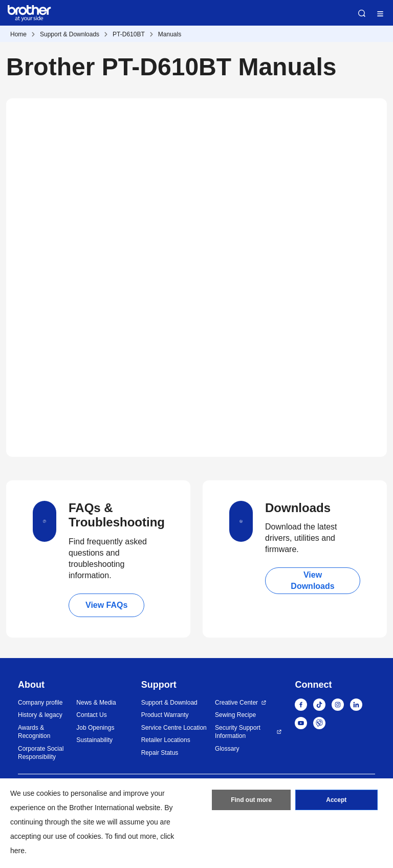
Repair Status (160, 753)
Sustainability (94, 740)
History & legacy (40, 715)
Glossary (227, 749)
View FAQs (106, 605)
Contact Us (91, 715)
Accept (336, 800)
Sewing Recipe (235, 715)
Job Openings (95, 728)
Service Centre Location (174, 728)
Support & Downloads (70, 34)
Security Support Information (238, 732)
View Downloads (312, 580)
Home (18, 34)
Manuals (170, 34)
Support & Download (169, 703)
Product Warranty (165, 715)
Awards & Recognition (34, 732)
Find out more (251, 800)
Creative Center (236, 703)
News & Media (96, 703)
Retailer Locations (166, 740)
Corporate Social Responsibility (41, 753)
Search (362, 13)
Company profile (40, 703)
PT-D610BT (129, 34)
